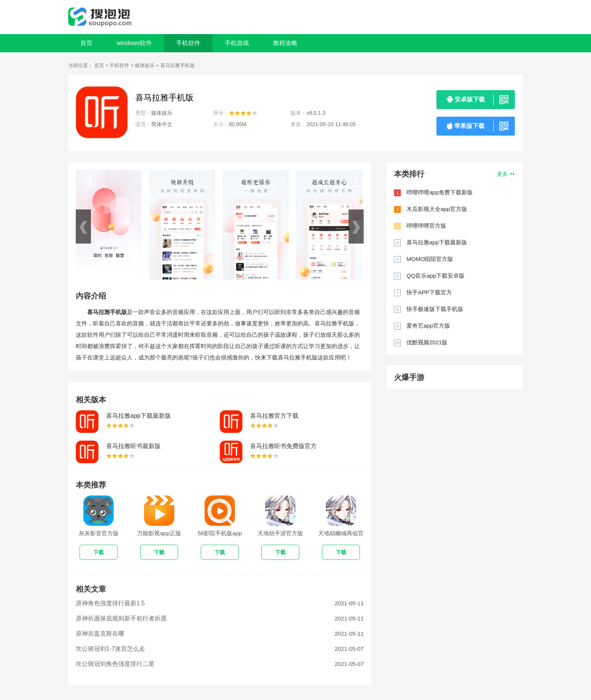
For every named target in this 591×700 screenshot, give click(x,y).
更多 (506, 174)
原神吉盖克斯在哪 (100, 634)
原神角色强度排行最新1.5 (110, 603)
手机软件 (119, 65)
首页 (86, 43)
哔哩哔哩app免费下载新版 (440, 192)
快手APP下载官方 (429, 292)
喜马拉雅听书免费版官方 (283, 446)
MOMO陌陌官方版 (430, 259)
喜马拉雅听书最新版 (133, 446)
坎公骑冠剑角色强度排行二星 (115, 664)
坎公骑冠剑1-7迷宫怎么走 (110, 649)
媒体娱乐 (145, 65)
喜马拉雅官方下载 (274, 416)
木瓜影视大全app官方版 (437, 209)
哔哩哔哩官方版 (426, 226)
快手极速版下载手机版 (435, 309)
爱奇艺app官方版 (428, 326)
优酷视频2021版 (427, 342)
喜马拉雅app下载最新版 (138, 416)
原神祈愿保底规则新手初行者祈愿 (121, 618)
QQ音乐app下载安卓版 (435, 276)
